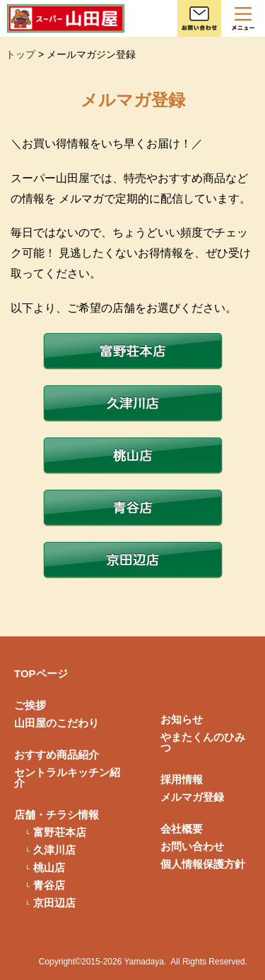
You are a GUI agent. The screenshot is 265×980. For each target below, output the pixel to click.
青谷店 (49, 885)
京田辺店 (54, 903)
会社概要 (182, 829)
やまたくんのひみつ (203, 742)
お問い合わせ (192, 846)
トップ (20, 54)
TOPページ (41, 673)
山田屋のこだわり (57, 723)
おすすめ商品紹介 (57, 755)
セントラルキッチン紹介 (67, 778)
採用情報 (182, 779)
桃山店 (49, 867)
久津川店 (54, 850)
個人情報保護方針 (203, 864)
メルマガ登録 (192, 797)
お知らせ (182, 719)
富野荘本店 (60, 832)
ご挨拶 (30, 705)
